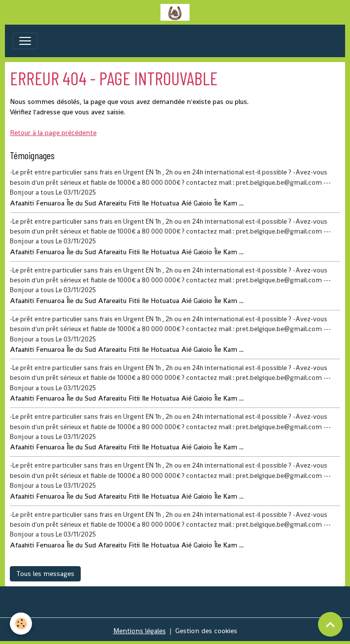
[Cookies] (21, 624)
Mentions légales (140, 631)
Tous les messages (45, 574)
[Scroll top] (330, 624)
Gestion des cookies (206, 631)
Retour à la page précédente (53, 133)
